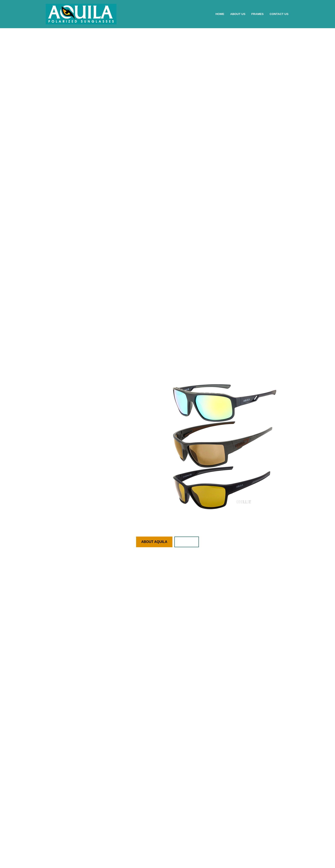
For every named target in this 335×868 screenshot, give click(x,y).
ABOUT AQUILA (154, 542)
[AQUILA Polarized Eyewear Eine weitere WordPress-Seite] (81, 14)
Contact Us (279, 14)
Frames (257, 14)
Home (220, 14)
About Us (238, 14)
